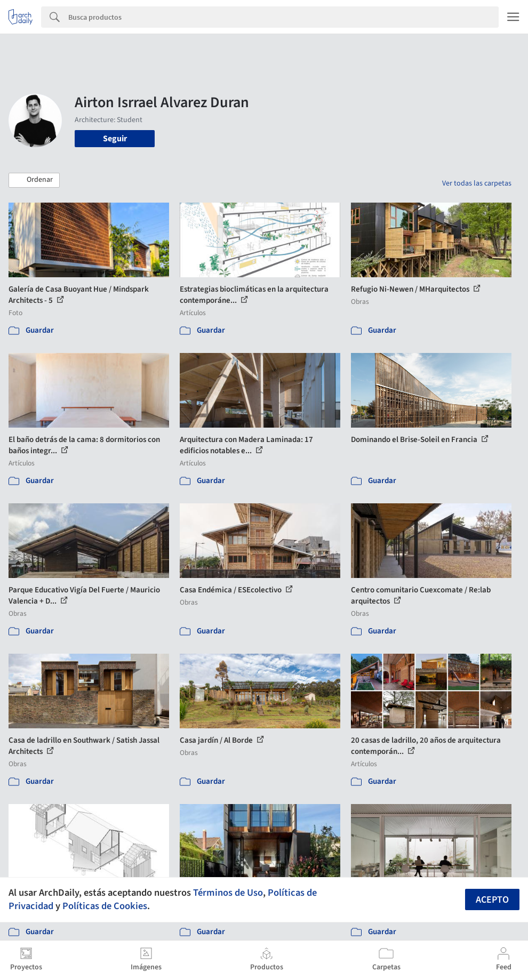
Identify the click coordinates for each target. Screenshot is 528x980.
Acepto (492, 900)
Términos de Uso (228, 893)
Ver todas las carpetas (477, 183)
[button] (34, 180)
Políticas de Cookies (105, 906)
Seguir (115, 139)
